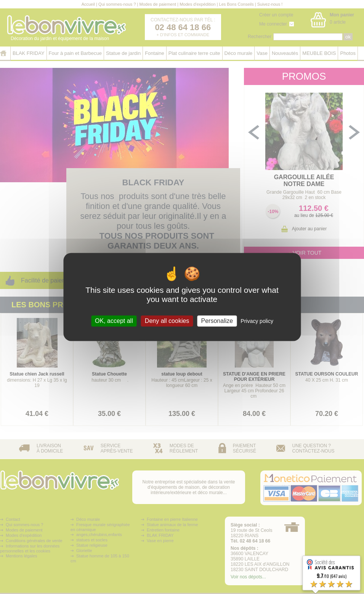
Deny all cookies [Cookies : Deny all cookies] (167, 321)
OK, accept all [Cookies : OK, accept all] (114, 321)
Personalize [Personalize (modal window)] (217, 321)
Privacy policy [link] (257, 321)
